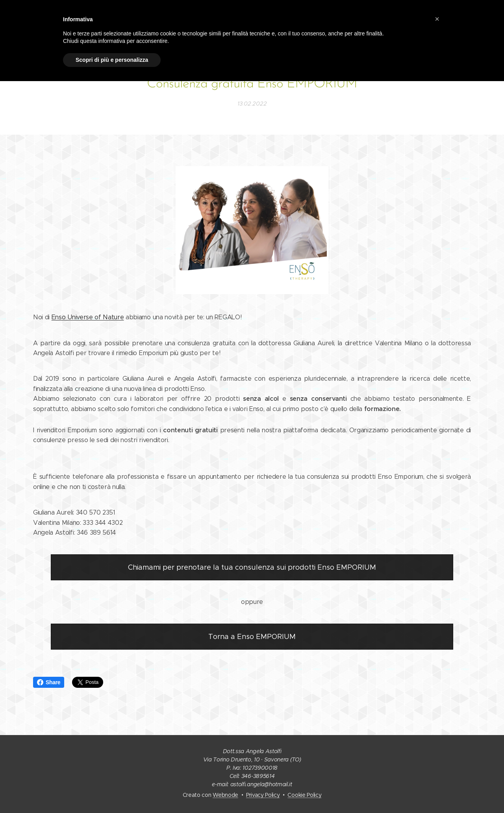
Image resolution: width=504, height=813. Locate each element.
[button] (437, 19)
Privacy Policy (263, 795)
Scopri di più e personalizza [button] (112, 60)
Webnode (225, 795)
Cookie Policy (304, 795)
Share (49, 682)
